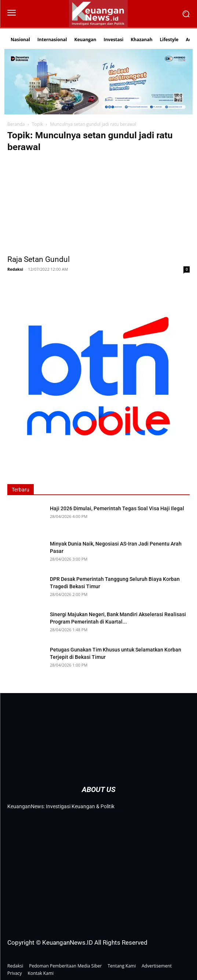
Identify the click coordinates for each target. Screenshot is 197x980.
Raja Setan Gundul (39, 259)
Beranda (16, 124)
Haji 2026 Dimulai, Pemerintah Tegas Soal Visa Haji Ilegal (117, 508)
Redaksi (15, 269)
